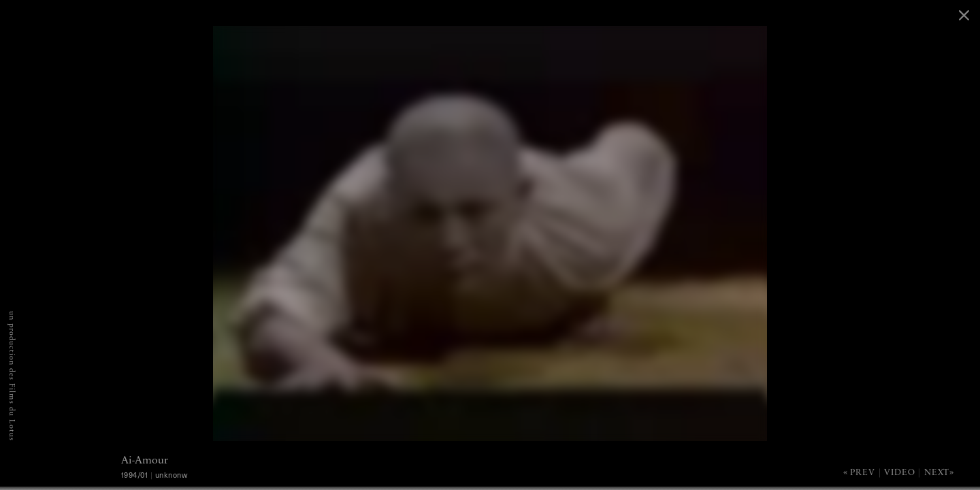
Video (899, 473)
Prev (863, 473)
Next (937, 473)
